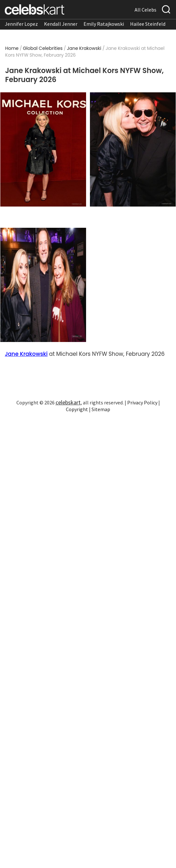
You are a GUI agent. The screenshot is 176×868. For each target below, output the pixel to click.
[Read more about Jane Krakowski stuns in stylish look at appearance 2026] (133, 149)
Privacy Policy (142, 402)
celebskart (68, 402)
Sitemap (101, 409)
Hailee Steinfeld (148, 24)
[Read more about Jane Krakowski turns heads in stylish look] (43, 285)
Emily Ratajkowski (104, 24)
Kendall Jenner (61, 24)
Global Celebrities (43, 48)
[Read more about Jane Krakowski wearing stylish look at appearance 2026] (43, 149)
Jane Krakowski (84, 48)
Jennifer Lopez (21, 24)
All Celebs (145, 10)
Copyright (77, 409)
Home (12, 48)
